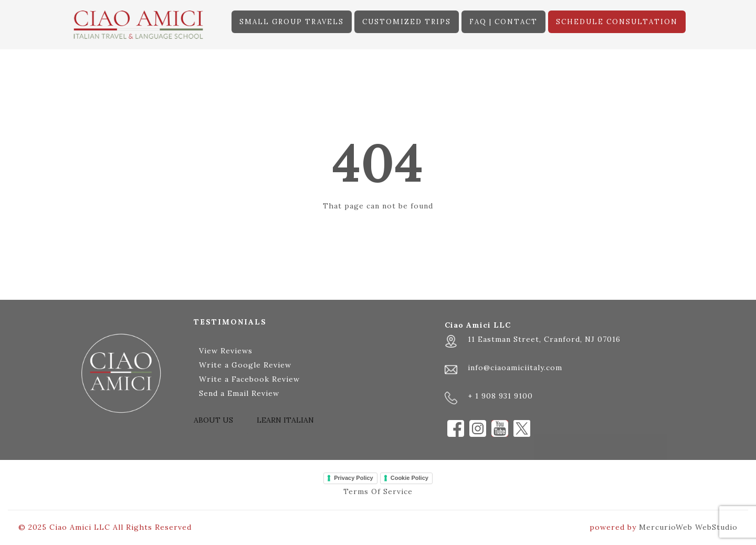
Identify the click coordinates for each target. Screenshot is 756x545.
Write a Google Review (245, 365)
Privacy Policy (354, 478)
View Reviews (226, 351)
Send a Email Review (239, 393)
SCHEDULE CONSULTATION (617, 22)
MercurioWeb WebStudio (688, 527)
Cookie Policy (409, 478)
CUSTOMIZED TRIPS (407, 22)
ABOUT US (213, 420)
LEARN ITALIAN (285, 420)
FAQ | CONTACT (503, 22)
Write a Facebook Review (249, 379)
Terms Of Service (378, 491)
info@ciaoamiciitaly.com (515, 368)
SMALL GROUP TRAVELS (292, 22)
